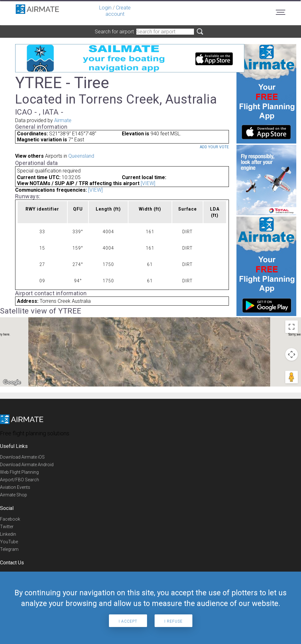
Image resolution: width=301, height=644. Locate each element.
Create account (118, 11)
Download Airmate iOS (22, 457)
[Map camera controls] (292, 354)
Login (105, 8)
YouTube (9, 542)
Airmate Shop (14, 495)
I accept (128, 621)
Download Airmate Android (27, 465)
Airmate (63, 120)
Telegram (9, 549)
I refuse (173, 621)
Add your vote (214, 147)
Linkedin (8, 534)
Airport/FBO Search (20, 480)
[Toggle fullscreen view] (292, 327)
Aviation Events (15, 487)
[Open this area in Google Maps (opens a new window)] (12, 382)
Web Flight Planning (19, 472)
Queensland (81, 156)
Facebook (10, 519)
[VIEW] (148, 183)
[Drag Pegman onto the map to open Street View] (292, 377)
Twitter (7, 527)
